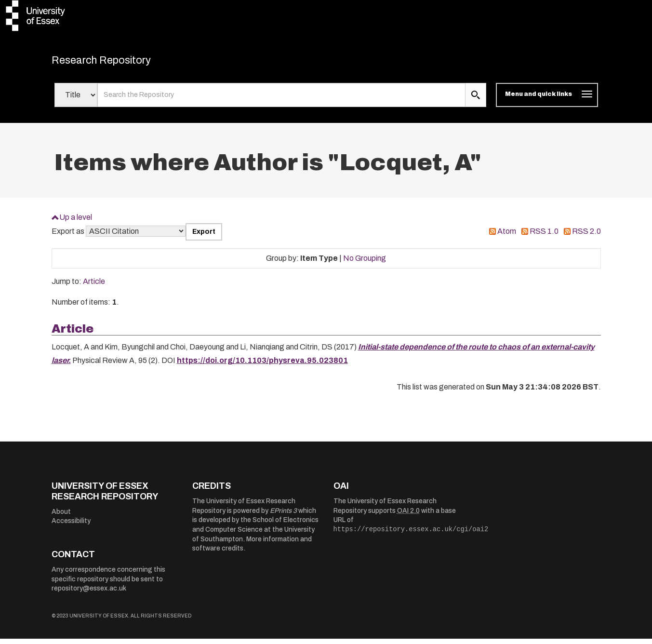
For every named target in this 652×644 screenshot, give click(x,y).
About (61, 517)
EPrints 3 (283, 516)
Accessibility (71, 526)
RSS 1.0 (544, 236)
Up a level (76, 222)
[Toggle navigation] (547, 100)
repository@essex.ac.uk (89, 594)
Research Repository (119, 63)
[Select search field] (76, 100)
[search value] (282, 100)
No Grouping (365, 263)
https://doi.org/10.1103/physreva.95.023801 (262, 366)
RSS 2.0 (586, 236)
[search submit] (476, 100)
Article (94, 287)
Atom (507, 236)
